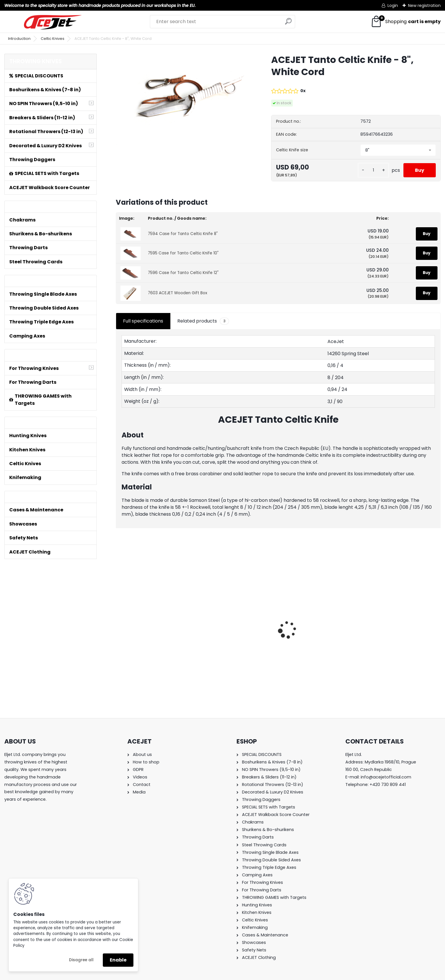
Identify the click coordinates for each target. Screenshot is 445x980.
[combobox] (398, 150)
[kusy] (373, 170)
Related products (203, 321)
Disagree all (81, 960)
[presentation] (119, 620)
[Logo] (53, 22)
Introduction (19, 39)
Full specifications (143, 321)
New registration (424, 5)
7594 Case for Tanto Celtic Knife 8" (183, 234)
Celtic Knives (53, 39)
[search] (288, 24)
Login (393, 5)
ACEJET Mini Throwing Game (152, 624)
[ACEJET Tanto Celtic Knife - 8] (184, 99)
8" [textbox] (367, 150)
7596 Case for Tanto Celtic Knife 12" (183, 273)
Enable (118, 960)
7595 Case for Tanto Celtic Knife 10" (183, 253)
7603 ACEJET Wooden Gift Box (178, 293)
